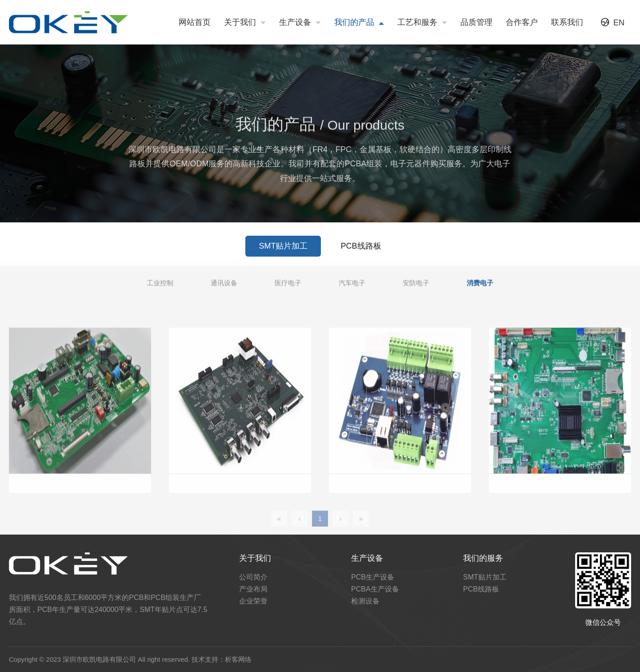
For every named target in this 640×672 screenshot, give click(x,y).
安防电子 (416, 287)
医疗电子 (288, 287)
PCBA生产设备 (375, 589)
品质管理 (476, 22)
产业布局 (253, 589)
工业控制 (160, 287)
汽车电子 (352, 287)
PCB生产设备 (373, 577)
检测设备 (365, 601)
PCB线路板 (361, 254)
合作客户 (522, 22)
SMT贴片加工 (283, 254)
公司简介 (253, 577)
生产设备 (300, 23)
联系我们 (567, 22)
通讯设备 (224, 287)
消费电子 (480, 287)
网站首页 (195, 22)
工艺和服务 (422, 23)
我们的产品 (359, 23)
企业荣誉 (253, 601)
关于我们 (245, 23)
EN (613, 22)
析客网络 (238, 659)
